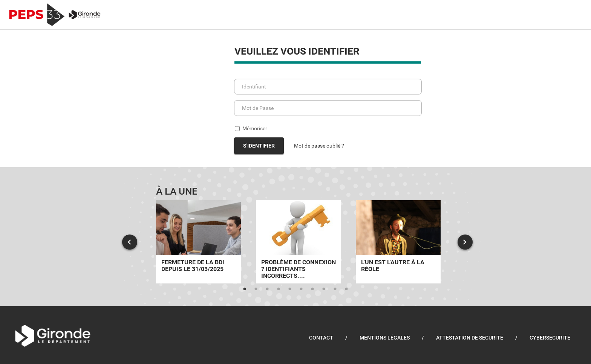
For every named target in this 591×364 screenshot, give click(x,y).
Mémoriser (251, 128)
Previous (130, 242)
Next (465, 242)
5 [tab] (290, 289)
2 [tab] (256, 289)
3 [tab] (267, 289)
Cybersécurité (550, 338)
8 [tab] (324, 289)
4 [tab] (279, 289)
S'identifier (259, 146)
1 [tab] (245, 289)
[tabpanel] (198, 242)
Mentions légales (385, 338)
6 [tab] (301, 289)
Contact (321, 338)
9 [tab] (335, 289)
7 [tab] (312, 289)
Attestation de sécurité (470, 338)
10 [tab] (346, 289)
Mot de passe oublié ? (319, 146)
